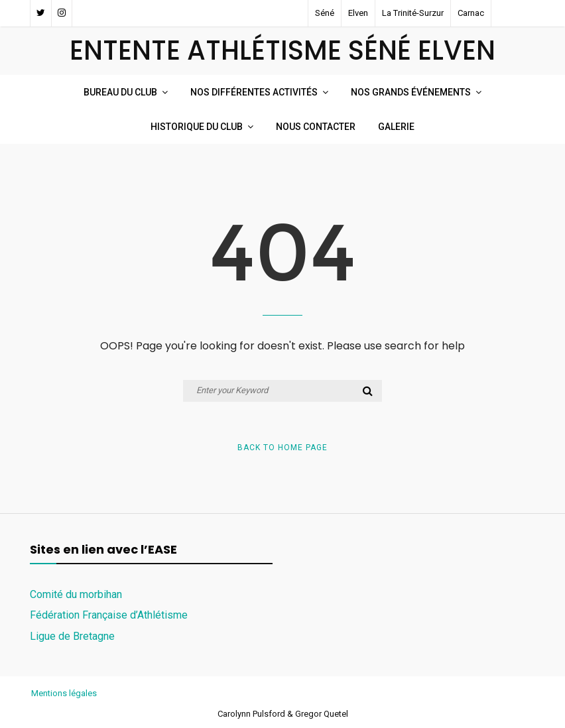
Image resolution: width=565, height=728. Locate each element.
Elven (358, 13)
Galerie (396, 127)
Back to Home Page (282, 448)
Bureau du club (120, 92)
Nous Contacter (316, 127)
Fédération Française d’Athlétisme (109, 615)
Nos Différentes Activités (254, 92)
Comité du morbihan (76, 594)
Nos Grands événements (411, 92)
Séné (325, 13)
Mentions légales (64, 693)
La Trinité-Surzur (413, 13)
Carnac (471, 13)
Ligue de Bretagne (72, 636)
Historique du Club (197, 127)
